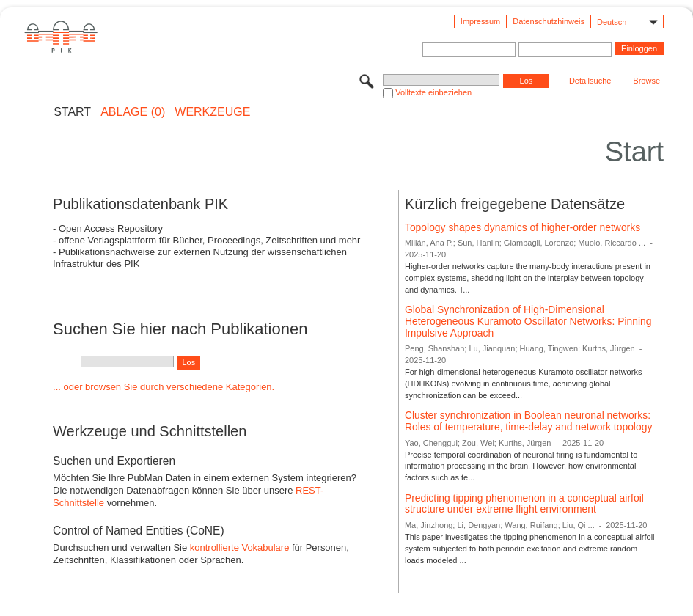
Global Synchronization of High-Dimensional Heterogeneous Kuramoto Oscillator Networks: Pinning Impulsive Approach (528, 321)
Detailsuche (590, 81)
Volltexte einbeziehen (433, 92)
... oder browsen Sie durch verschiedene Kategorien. (164, 387)
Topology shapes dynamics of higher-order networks (522, 227)
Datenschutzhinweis (549, 21)
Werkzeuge (212, 112)
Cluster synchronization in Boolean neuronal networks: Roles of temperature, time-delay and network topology (528, 421)
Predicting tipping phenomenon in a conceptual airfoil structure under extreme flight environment (524, 504)
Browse (646, 81)
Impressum (480, 21)
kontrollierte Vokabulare (240, 547)
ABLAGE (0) (133, 112)
